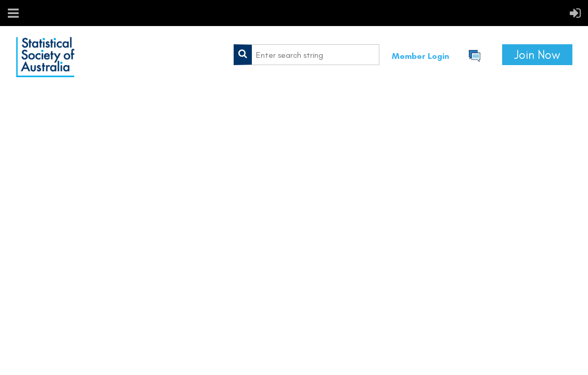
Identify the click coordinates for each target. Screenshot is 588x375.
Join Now (537, 55)
